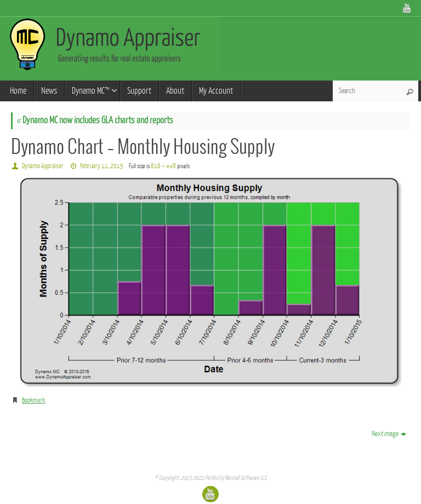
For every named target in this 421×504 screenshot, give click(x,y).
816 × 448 (163, 166)
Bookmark (33, 400)
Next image (389, 434)
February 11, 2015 (102, 166)
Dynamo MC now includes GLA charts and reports (95, 120)
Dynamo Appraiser (43, 166)
